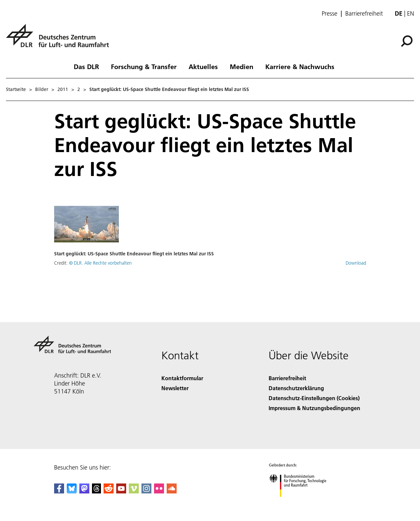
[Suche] (407, 41)
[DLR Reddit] (109, 491)
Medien (242, 66)
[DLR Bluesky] (72, 491)
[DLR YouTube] (121, 491)
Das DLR (86, 66)
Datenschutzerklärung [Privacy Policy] (296, 388)
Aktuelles (203, 66)
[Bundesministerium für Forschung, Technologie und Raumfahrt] (301, 503)
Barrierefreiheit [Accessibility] (287, 378)
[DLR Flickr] (159, 491)
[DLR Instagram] (146, 491)
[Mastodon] (84, 491)
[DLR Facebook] (59, 491)
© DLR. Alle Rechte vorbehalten (100, 263)
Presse (330, 14)
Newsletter (175, 388)
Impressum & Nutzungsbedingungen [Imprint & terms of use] (314, 408)
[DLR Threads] (97, 491)
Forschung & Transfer (144, 66)
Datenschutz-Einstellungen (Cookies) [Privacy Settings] (314, 398)
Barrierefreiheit (364, 14)
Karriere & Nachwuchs (300, 66)
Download (356, 263)
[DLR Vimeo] (134, 491)
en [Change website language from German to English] (411, 13)
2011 (63, 89)
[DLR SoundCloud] (172, 491)
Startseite (16, 89)
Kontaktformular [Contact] (182, 378)
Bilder (42, 89)
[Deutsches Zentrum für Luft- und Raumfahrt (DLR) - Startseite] (60, 39)
